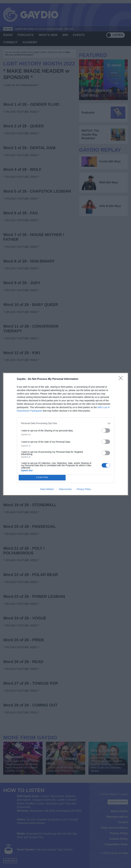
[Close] (122, 379)
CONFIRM (42, 478)
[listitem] (66, 423)
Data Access (65, 489)
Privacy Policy (84, 489)
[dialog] (66, 434)
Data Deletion (47, 489)
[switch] (106, 431)
